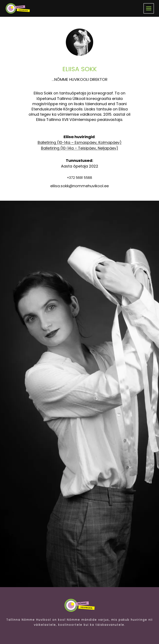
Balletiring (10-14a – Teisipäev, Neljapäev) (80, 148)
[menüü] (149, 8)
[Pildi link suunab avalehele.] (79, 605)
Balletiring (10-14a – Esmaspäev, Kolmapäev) (80, 142)
